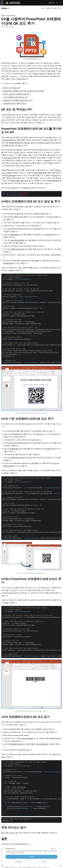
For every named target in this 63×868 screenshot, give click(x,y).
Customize (18, 862)
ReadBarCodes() (17, 744)
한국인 (52, 3)
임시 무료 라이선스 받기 (10, 833)
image (48, 235)
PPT (18, 137)
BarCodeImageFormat (20, 181)
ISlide (50, 163)
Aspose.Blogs (11, 16)
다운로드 (14, 188)
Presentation (8, 158)
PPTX (25, 137)
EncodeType (11, 175)
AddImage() (14, 235)
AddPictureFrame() (18, 249)
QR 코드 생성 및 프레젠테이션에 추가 (17, 94)
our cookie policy (20, 853)
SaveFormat (8, 263)
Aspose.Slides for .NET (12, 140)
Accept (32, 857)
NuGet (25, 188)
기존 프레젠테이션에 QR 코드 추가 (16, 97)
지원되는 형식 (18, 152)
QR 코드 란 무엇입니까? (12, 88)
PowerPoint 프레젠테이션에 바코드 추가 (18, 100)
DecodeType (27, 738)
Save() (47, 160)
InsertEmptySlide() (17, 240)
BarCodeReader (53, 181)
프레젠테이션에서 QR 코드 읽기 (15, 103)
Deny (45, 862)
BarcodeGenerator (41, 173)
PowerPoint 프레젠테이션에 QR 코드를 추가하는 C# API (24, 91)
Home (4, 8)
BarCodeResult (42, 744)
